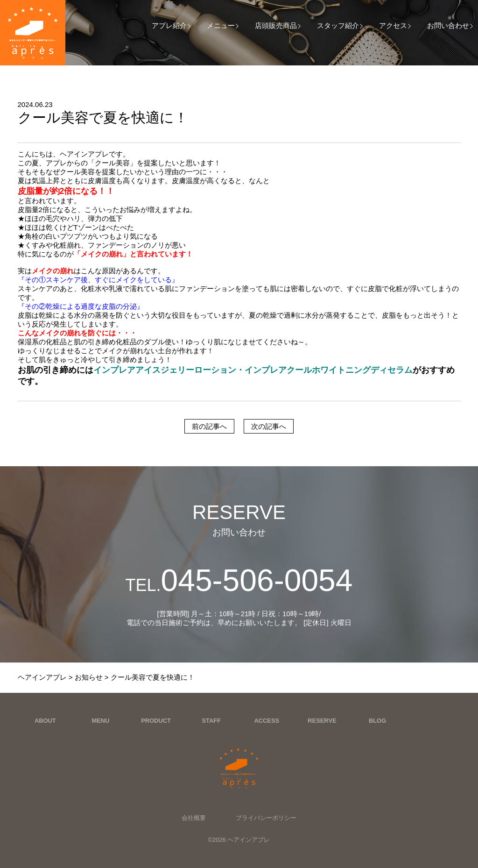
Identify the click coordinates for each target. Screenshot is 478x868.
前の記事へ (209, 426)
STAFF (211, 721)
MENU (100, 721)
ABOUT (45, 721)
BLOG (377, 721)
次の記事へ (269, 426)
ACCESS (267, 721)
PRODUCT (156, 721)
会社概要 (194, 818)
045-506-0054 (239, 580)
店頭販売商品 (276, 25)
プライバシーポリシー (266, 818)
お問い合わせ (448, 25)
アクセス (393, 25)
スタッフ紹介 (338, 25)
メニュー (221, 25)
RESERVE (322, 721)
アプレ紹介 (169, 25)
